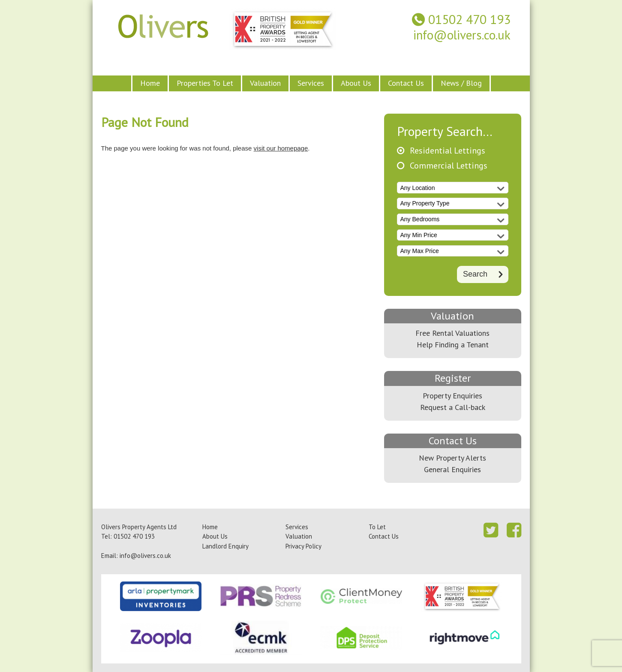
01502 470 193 (469, 20)
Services (311, 83)
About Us (356, 83)
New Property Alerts (452, 458)
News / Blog (461, 83)
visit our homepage (281, 148)
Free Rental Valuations (452, 333)
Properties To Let (205, 83)
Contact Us (406, 83)
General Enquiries (452, 469)
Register (453, 378)
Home (150, 83)
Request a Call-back (453, 407)
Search (475, 274)
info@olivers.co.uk (462, 35)
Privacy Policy (303, 546)
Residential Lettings (448, 151)
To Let (377, 527)
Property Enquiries (452, 396)
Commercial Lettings (449, 166)
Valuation (265, 83)
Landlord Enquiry (225, 546)
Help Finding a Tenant (453, 345)
